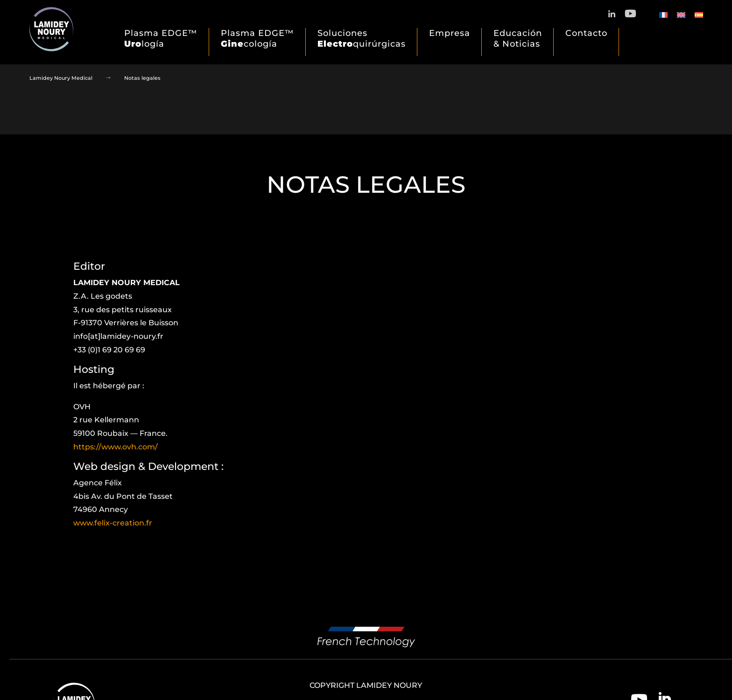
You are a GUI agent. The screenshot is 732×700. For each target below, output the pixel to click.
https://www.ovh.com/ (116, 447)
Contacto (586, 33)
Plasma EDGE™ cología (257, 38)
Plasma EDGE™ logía (161, 38)
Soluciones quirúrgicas (362, 38)
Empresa (450, 33)
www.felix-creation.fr (113, 523)
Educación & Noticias (518, 38)
